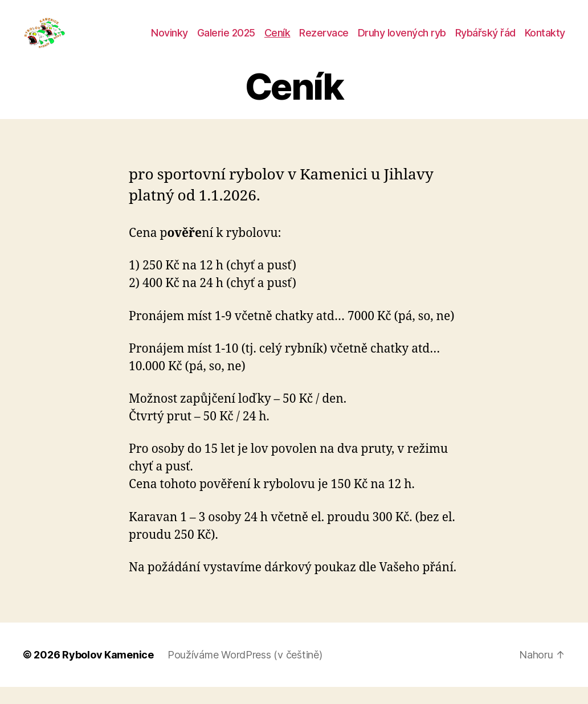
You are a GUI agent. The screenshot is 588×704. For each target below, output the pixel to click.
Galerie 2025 (226, 41)
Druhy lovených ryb (402, 41)
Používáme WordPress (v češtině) (245, 672)
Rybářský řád (485, 41)
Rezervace (324, 41)
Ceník (277, 41)
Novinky (170, 41)
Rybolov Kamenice (108, 672)
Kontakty (545, 41)
